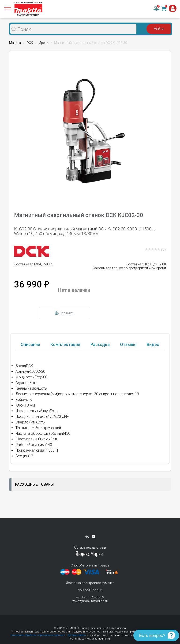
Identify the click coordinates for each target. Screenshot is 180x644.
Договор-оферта (77, 635)
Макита (15, 43)
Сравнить (65, 313)
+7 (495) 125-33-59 (90, 597)
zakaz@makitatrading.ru (90, 601)
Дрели (44, 43)
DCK (30, 43)
